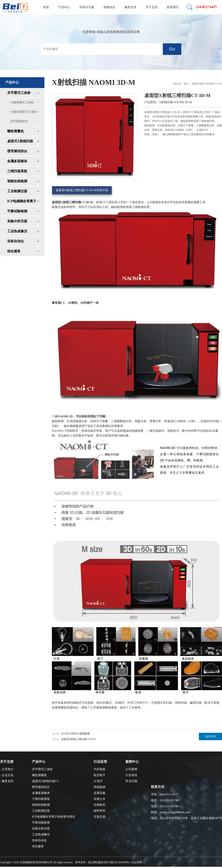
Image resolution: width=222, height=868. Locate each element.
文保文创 (100, 817)
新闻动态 (109, 7)
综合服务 (14, 251)
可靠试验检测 (17, 211)
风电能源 (100, 787)
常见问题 (131, 781)
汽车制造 (100, 769)
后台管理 (137, 862)
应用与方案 (87, 7)
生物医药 (100, 805)
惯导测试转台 (17, 151)
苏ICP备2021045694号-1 (118, 862)
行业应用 (100, 762)
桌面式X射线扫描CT (20, 143)
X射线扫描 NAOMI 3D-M (94, 82)
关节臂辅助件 (19, 121)
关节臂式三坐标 (19, 93)
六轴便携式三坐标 (22, 102)
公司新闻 (131, 769)
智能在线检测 (17, 181)
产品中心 (64, 7)
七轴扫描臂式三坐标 (23, 112)
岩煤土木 (100, 799)
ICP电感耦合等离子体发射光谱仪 (22, 203)
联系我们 (173, 7)
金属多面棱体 (17, 161)
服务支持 (130, 7)
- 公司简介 (7, 769)
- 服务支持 (7, 781)
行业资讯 (131, 775)
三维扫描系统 (17, 171)
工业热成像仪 (17, 231)
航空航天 (100, 775)
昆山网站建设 (96, 862)
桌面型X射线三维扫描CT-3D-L (79, 739)
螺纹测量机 (16, 131)
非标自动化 (16, 241)
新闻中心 (132, 762)
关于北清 (152, 7)
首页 (46, 7)
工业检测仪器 (17, 191)
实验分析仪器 (17, 221)
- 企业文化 (7, 775)
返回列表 (211, 736)
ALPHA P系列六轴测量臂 (76, 734)
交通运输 (100, 793)
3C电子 (98, 781)
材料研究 (100, 811)
